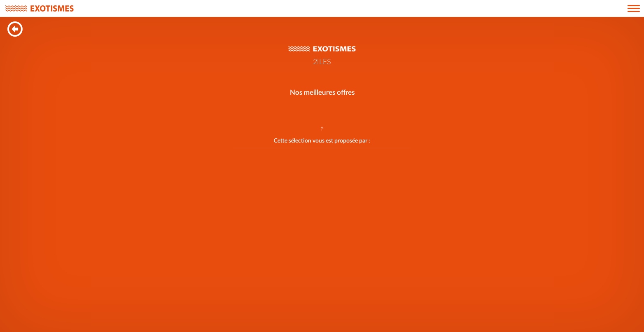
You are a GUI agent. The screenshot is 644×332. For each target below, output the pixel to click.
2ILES (322, 62)
